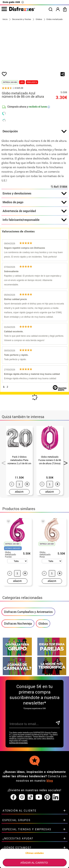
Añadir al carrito (34, 863)
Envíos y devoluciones (35, 194)
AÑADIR (19, 492)
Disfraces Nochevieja (18, 624)
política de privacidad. (19, 743)
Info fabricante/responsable (35, 220)
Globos (43, 624)
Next (64, 462)
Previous (2, 462)
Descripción (35, 131)
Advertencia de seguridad (35, 211)
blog (50, 781)
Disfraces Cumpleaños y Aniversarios (28, 612)
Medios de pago (35, 202)
